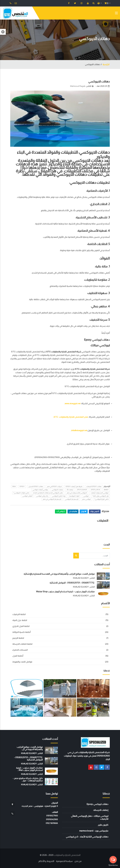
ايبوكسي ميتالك (100, 345)
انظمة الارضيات (19, 614)
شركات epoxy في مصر (54, 486)
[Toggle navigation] (116, 14)
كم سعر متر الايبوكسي (72, 499)
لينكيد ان (73, 511)
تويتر (84, 511)
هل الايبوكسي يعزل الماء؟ (101, 496)
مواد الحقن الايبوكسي (59, 496)
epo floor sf (82, 490)
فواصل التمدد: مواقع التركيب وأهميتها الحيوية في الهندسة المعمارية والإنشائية (59, 574)
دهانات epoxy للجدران (36, 486)
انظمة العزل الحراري (21, 626)
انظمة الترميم (18, 638)
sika (14, 486)
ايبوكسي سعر (86, 499)
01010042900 (52, 819)
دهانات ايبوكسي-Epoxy (97, 340)
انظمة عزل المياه (20, 620)
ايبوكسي (86, 496)
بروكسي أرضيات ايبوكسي (40, 490)
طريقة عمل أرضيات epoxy (74, 486)
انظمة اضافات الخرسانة (22, 644)
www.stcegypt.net (73, 403)
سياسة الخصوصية (64, 861)
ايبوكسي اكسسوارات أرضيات (100, 493)
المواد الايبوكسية (74, 496)
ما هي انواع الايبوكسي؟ (102, 499)
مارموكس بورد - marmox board (94, 831)
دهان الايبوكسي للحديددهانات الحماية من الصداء (48, 493)
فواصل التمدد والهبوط (22, 662)
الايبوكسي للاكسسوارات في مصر (77, 493)
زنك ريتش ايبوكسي (42, 496)
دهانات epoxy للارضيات (94, 486)
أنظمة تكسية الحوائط (21, 632)
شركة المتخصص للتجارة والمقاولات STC (64, 352)
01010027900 (52, 816)
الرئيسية (106, 64)
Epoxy (22, 486)
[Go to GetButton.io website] (113, 865)
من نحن (78, 861)
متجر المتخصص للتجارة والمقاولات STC (71, 417)
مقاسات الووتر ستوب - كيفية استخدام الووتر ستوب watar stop (65, 592)
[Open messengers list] (113, 860)
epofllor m (95, 490)
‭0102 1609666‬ (52, 823)
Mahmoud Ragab (78, 86)
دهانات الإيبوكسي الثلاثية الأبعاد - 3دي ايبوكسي (87, 837)
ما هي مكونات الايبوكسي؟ (21, 493)
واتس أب (61, 511)
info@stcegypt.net (79, 430)
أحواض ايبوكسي (27, 496)
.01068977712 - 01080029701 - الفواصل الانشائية (72, 583)
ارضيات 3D (70, 490)
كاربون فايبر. (103, 825)
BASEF (106, 490)
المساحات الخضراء (20, 650)
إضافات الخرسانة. (101, 810)
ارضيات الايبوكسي (57, 490)
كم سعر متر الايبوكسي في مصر (52, 499)
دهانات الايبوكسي (99, 81)
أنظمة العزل (18, 656)
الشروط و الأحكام (46, 861)
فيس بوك (95, 511)
